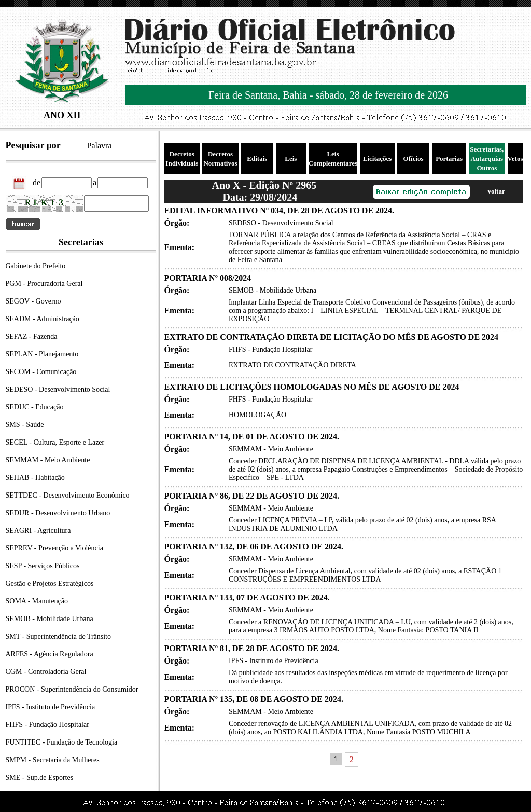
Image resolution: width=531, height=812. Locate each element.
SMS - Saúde (25, 425)
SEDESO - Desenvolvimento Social (58, 389)
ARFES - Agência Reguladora (50, 654)
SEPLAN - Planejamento (42, 354)
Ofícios (414, 159)
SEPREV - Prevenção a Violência (54, 548)
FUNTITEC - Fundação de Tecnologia (62, 742)
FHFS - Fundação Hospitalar (47, 725)
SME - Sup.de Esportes (40, 777)
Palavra (100, 146)
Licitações (378, 159)
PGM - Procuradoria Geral (44, 284)
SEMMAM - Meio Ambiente (48, 460)
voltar (496, 191)
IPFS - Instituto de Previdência (51, 707)
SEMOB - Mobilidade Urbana (50, 619)
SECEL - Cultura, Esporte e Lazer (55, 442)
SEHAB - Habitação (35, 478)
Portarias (449, 159)
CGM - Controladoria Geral (46, 672)
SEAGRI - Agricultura (38, 531)
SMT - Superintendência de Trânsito (59, 636)
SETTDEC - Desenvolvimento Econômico (68, 495)
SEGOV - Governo (33, 301)
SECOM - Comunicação (41, 372)
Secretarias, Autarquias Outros (487, 159)
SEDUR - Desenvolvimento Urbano (58, 513)
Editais (257, 159)
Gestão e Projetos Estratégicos (50, 583)
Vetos (515, 159)
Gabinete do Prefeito (36, 266)
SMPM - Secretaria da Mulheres (53, 760)
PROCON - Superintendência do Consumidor (72, 689)
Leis (291, 159)
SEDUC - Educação (35, 407)
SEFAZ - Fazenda (32, 336)
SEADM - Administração (43, 319)
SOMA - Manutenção (37, 601)
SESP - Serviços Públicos (43, 566)
